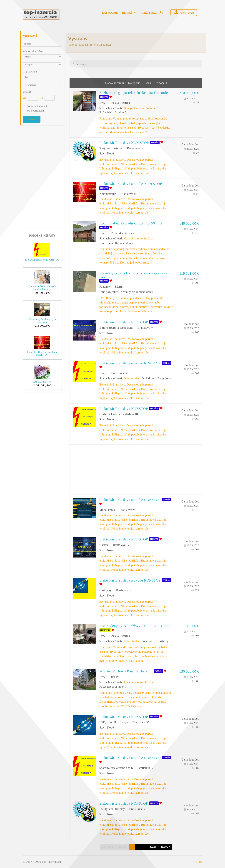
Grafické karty (108, 414)
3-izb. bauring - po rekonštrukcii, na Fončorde (134, 93)
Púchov (114, 677)
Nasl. (153, 847)
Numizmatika (108, 194)
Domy (103, 233)
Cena (148, 83)
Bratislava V (145, 328)
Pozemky (105, 287)
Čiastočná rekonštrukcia (139, 238)
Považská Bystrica (123, 233)
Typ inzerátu (30, 72)
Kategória (135, 83)
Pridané (160, 83)
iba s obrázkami (35, 111)
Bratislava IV (135, 148)
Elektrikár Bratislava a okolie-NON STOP (131, 184)
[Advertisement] (42, 178)
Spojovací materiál (111, 148)
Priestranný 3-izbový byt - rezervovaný (42, 321)
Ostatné (104, 545)
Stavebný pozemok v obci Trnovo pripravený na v (133, 275)
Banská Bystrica (120, 103)
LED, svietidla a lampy (114, 722)
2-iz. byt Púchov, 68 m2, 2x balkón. (126, 671)
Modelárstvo (107, 510)
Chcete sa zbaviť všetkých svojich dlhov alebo (42, 288)
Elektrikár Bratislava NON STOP (124, 143)
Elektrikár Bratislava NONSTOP (42, 260)
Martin (119, 287)
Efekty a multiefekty (112, 809)
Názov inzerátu (115, 83)
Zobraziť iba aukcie (37, 106)
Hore (197, 862)
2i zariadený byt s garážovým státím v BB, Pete (135, 626)
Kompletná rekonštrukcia (140, 108)
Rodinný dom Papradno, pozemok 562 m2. (131, 223)
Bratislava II (128, 194)
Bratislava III (130, 414)
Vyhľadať (32, 119)
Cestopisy (105, 590)
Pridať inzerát (184, 12)
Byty (102, 103)
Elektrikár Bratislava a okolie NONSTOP (42, 354)
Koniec (166, 847)
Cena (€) (28, 92)
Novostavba (132, 378)
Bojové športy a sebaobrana (116, 328)
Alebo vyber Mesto (34, 51)
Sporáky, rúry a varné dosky (116, 768)
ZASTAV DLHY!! (42, 382)
